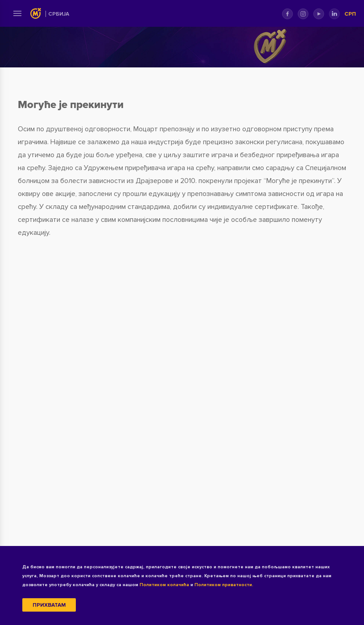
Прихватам (49, 605)
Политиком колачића (164, 585)
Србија (59, 14)
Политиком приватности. (224, 585)
